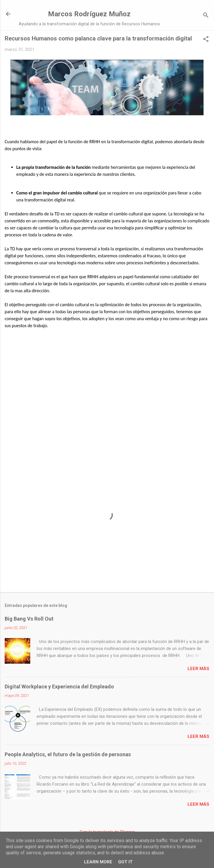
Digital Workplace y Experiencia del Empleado (59, 687)
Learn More (98, 862)
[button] (206, 40)
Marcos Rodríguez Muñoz (89, 14)
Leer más (198, 669)
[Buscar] (206, 16)
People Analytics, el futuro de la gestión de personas (68, 754)
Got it (125, 862)
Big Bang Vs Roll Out (29, 619)
